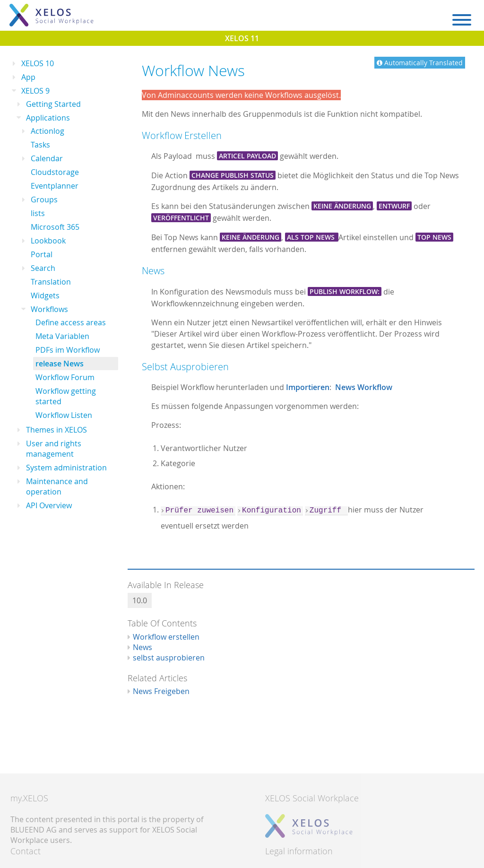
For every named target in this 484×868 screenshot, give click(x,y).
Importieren (308, 387)
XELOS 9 (35, 91)
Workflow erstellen (166, 637)
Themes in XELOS (56, 430)
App (28, 77)
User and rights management (54, 449)
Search (43, 268)
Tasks (40, 145)
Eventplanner (55, 186)
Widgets (45, 295)
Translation (51, 282)
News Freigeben (161, 691)
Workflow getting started (66, 396)
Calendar (47, 158)
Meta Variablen (62, 336)
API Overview (49, 505)
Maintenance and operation (57, 486)
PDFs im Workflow (68, 350)
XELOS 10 (38, 63)
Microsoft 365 (55, 227)
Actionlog (48, 131)
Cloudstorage (55, 172)
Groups (44, 200)
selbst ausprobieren (169, 658)
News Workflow (364, 387)
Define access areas (71, 322)
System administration (66, 468)
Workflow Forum (65, 377)
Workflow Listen (64, 415)
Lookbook (48, 241)
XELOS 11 (242, 38)
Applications (48, 118)
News (143, 647)
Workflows (49, 309)
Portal (42, 254)
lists (38, 213)
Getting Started (53, 104)
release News (60, 364)
